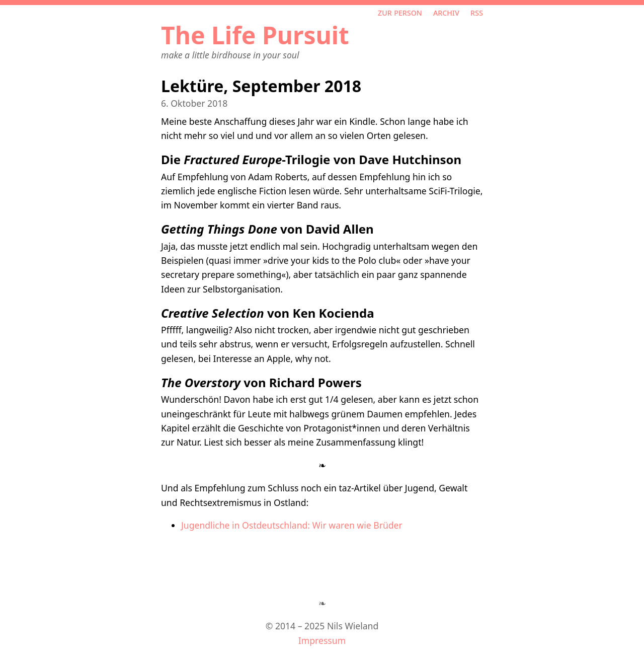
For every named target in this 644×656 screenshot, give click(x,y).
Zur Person (400, 12)
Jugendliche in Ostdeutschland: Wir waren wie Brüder (292, 525)
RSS (477, 12)
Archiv (446, 12)
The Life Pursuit (255, 35)
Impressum (322, 640)
